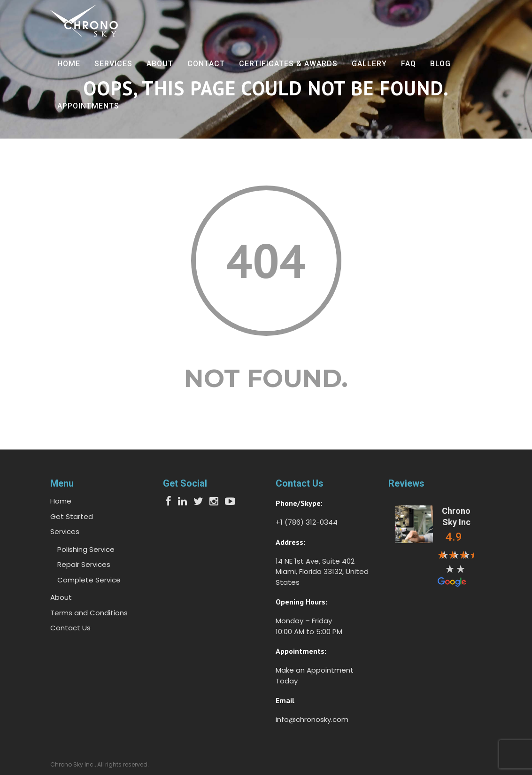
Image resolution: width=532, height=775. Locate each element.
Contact (206, 64)
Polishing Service (86, 549)
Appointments (88, 106)
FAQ (409, 64)
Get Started (72, 516)
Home (69, 64)
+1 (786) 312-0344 (307, 522)
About (160, 64)
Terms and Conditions (89, 613)
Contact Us (70, 628)
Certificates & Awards (288, 64)
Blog (440, 64)
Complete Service (89, 580)
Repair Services (84, 564)
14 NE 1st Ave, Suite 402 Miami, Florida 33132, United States (322, 572)
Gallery (369, 64)
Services (113, 64)
